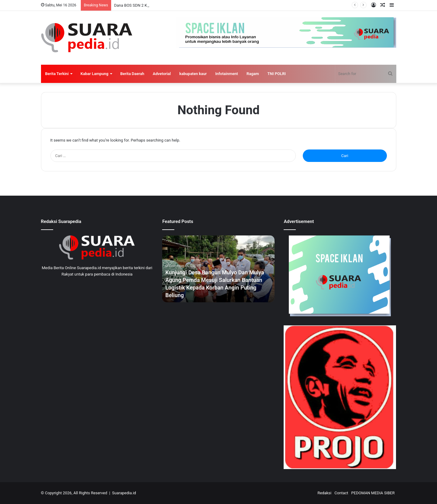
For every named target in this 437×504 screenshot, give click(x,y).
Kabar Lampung (94, 74)
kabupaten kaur (193, 74)
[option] (218, 269)
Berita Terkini (57, 74)
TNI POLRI (277, 74)
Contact (341, 493)
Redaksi (324, 493)
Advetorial (162, 74)
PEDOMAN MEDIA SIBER (373, 493)
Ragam (253, 74)
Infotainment (227, 74)
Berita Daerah (132, 74)
